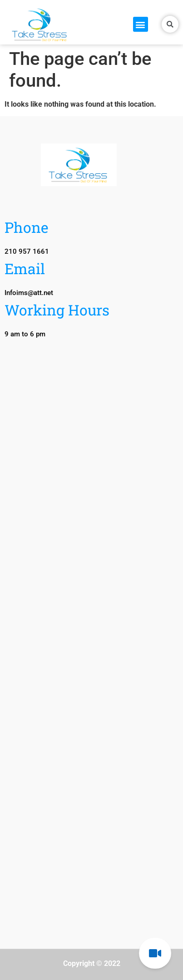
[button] (141, 24)
